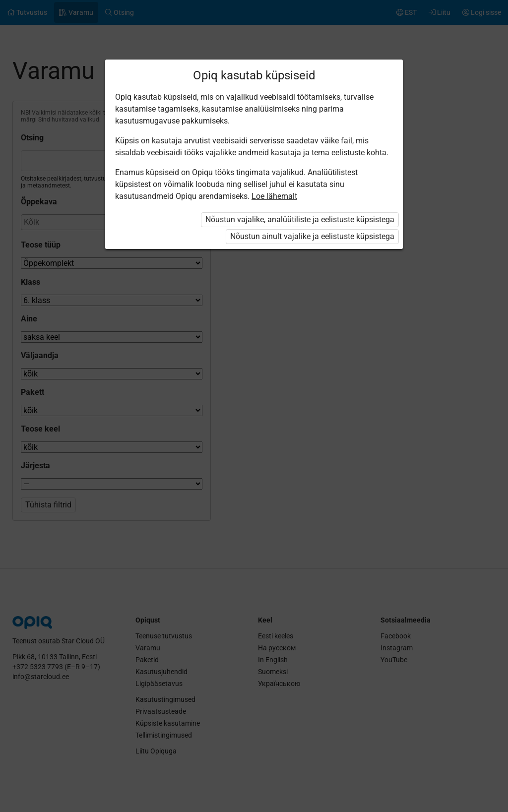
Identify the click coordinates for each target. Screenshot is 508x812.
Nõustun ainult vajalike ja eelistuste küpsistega (312, 236)
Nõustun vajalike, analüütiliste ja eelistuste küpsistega (300, 219)
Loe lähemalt (274, 196)
